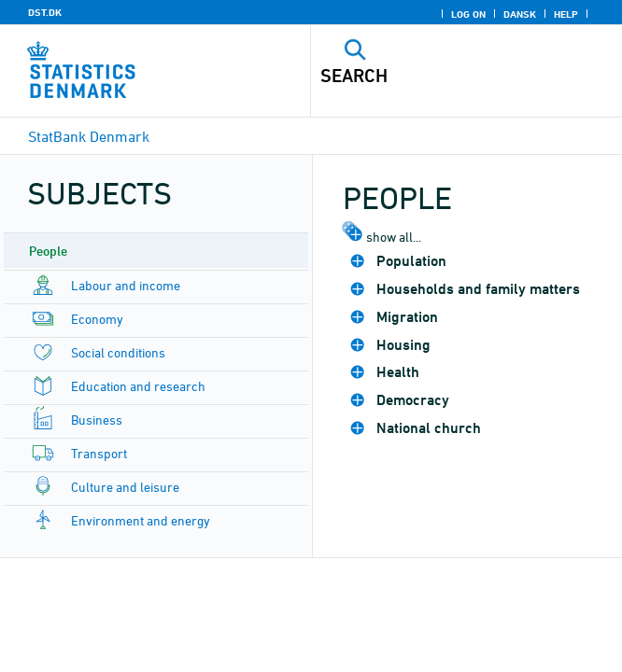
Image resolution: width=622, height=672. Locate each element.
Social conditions (118, 352)
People (48, 251)
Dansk (520, 14)
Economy (97, 319)
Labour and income (126, 285)
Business (97, 420)
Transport (99, 453)
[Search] (436, 76)
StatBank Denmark (89, 136)
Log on (468, 14)
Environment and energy (141, 520)
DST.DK (45, 12)
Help (566, 14)
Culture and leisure (125, 487)
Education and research (138, 386)
